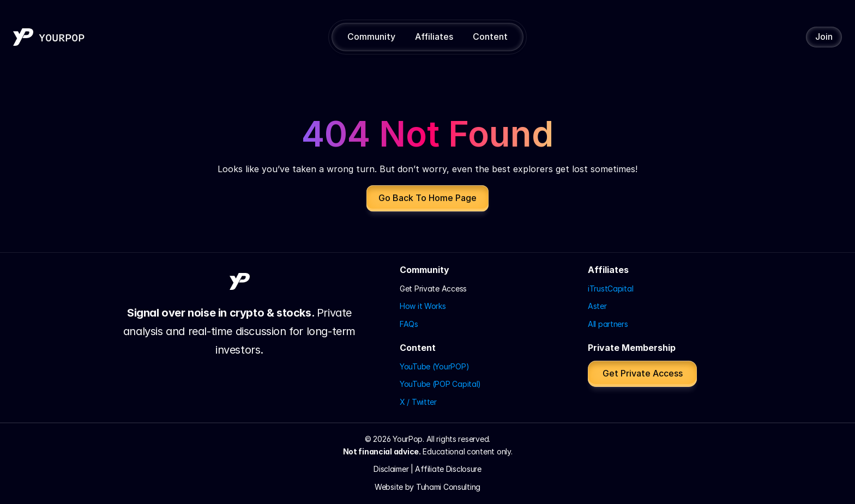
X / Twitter (418, 402)
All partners (608, 324)
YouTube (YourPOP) (434, 366)
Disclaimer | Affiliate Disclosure (427, 469)
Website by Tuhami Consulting (427, 487)
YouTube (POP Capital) (440, 384)
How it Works (423, 306)
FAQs (409, 324)
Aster (597, 306)
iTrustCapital (610, 289)
